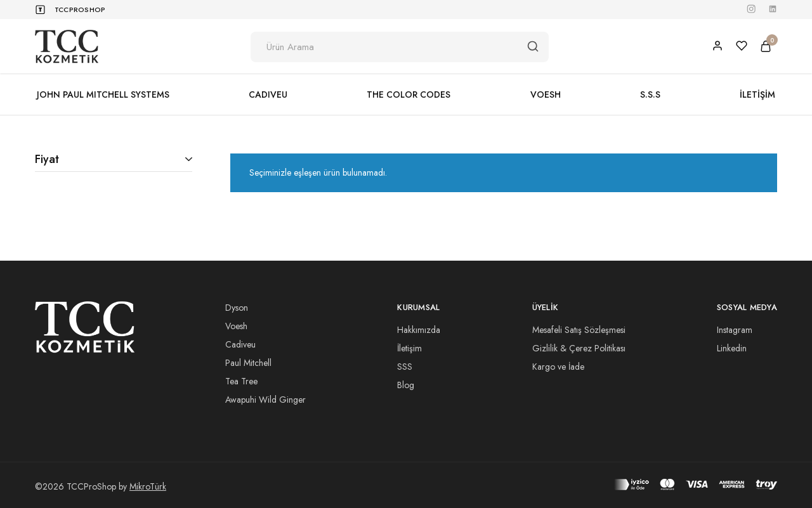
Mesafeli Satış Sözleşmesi (579, 330)
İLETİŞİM (757, 94)
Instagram (735, 330)
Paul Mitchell (248, 363)
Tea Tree (241, 381)
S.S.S (650, 94)
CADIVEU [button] (268, 94)
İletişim (409, 348)
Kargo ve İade (558, 367)
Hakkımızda (419, 330)
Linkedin (732, 348)
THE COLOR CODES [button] (409, 94)
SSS (405, 367)
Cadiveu (240, 344)
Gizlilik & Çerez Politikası (579, 348)
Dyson (237, 308)
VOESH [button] (546, 94)
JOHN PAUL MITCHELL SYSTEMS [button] (103, 94)
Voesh (236, 326)
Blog (406, 385)
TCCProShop (80, 10)
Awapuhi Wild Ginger (265, 400)
